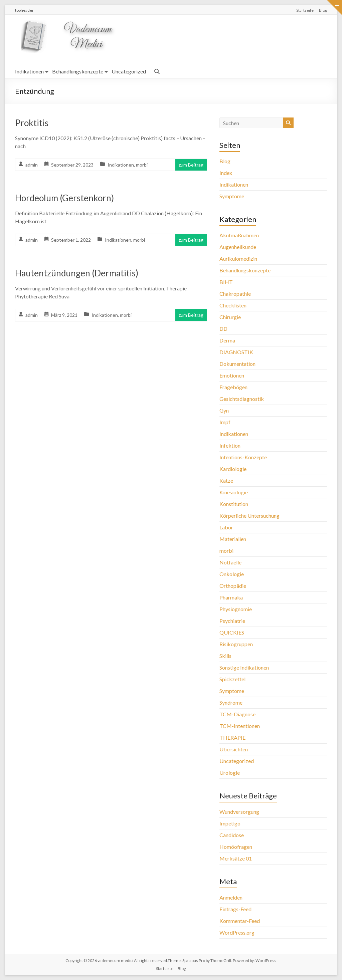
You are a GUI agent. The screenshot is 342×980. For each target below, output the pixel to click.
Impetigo (230, 823)
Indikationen (29, 71)
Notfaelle (230, 562)
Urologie (230, 773)
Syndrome (231, 702)
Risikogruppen (236, 644)
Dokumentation (237, 364)
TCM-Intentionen (240, 726)
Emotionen (232, 375)
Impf (225, 422)
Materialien (233, 539)
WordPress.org (237, 932)
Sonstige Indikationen (244, 667)
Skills (225, 656)
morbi (142, 165)
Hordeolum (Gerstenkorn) (64, 198)
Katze (226, 480)
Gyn (224, 410)
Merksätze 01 (236, 858)
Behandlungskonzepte (78, 71)
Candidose (232, 835)
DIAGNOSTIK (236, 352)
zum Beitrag (191, 165)
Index (226, 173)
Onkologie (232, 574)
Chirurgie (230, 317)
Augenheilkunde (238, 247)
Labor (226, 527)
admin (32, 165)
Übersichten (234, 749)
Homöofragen (236, 847)
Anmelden (231, 897)
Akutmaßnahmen (239, 235)
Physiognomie (236, 609)
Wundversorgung (239, 812)
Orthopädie (233, 586)
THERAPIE (232, 738)
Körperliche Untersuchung (249, 516)
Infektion (230, 445)
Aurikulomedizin (238, 259)
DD (223, 329)
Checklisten (233, 305)
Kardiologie (233, 469)
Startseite (305, 10)
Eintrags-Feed (235, 909)
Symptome (232, 196)
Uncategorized (129, 71)
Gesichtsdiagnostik (242, 399)
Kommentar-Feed (240, 921)
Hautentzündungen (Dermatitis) (77, 273)
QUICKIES (232, 632)
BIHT (226, 282)
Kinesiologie (234, 492)
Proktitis (32, 123)
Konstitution (234, 504)
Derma (227, 340)
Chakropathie (235, 294)
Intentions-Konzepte (243, 457)
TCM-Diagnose (237, 714)
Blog (323, 10)
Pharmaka (231, 597)
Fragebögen (233, 387)
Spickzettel (232, 679)
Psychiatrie (232, 621)
